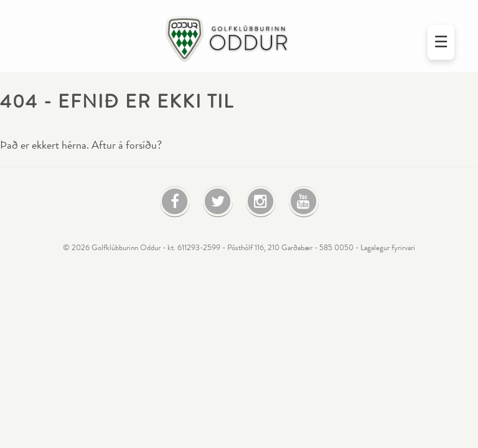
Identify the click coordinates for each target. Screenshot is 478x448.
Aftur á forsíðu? (127, 145)
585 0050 (336, 248)
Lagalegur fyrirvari (388, 248)
